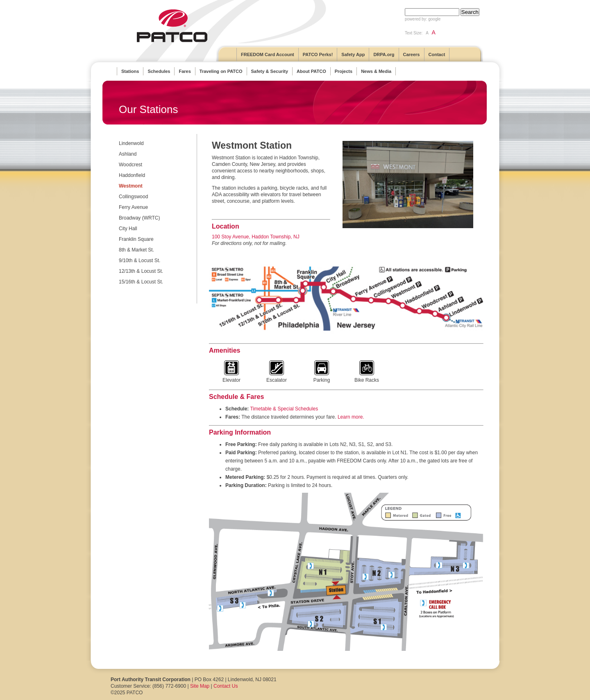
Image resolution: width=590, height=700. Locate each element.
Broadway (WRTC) (139, 218)
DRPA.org (384, 54)
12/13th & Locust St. (141, 271)
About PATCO (311, 71)
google (434, 19)
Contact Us (226, 686)
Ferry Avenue (133, 207)
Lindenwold (131, 143)
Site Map (200, 686)
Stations (130, 71)
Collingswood (133, 197)
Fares (185, 71)
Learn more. (351, 417)
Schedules (159, 71)
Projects (344, 71)
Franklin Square (136, 239)
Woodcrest (130, 165)
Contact (437, 54)
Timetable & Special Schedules (284, 409)
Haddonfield (132, 175)
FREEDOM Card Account (268, 54)
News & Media (376, 71)
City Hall (128, 229)
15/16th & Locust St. (141, 282)
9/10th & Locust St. (140, 261)
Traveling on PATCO (221, 71)
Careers (412, 54)
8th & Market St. (136, 250)
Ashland (128, 154)
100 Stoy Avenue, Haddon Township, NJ (256, 237)
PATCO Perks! (318, 54)
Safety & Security (270, 71)
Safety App (353, 54)
